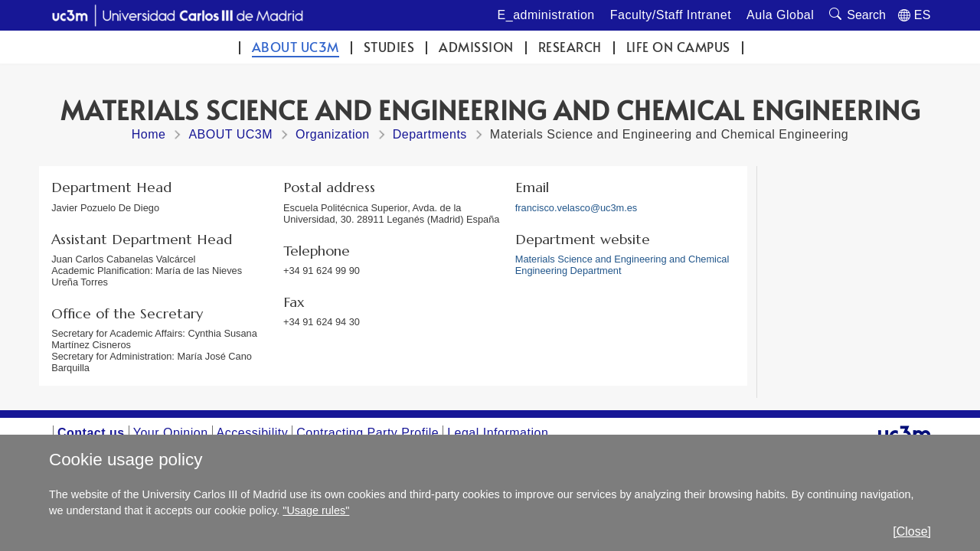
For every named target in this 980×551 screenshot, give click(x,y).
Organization (333, 134)
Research (570, 47)
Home (149, 134)
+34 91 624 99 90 (322, 271)
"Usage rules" (316, 510)
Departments (430, 134)
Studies (389, 47)
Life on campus (678, 47)
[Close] (912, 531)
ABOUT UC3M (296, 47)
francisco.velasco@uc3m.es (577, 208)
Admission (476, 47)
